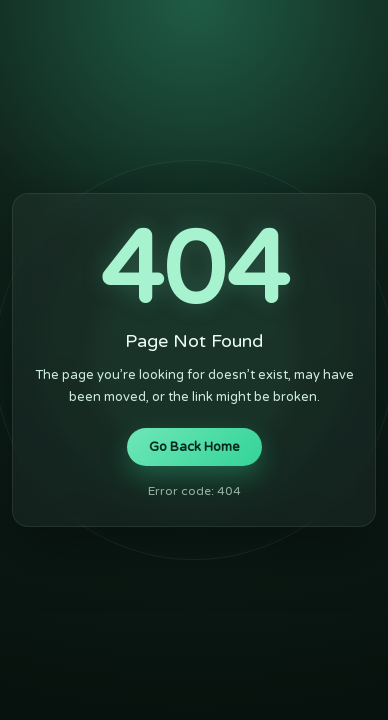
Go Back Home (194, 447)
